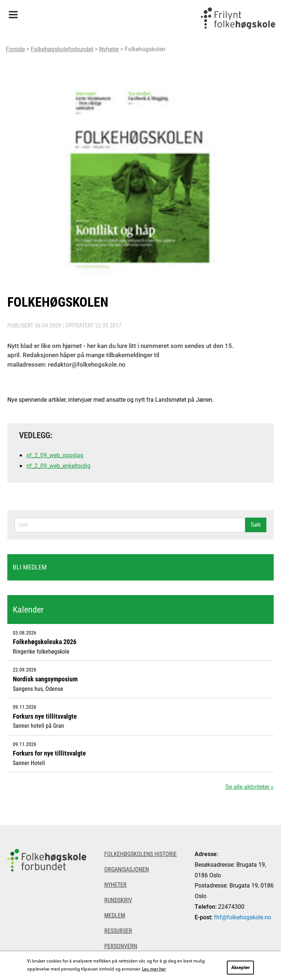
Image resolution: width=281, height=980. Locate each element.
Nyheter (109, 49)
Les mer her (154, 969)
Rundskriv (118, 900)
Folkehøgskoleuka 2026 (45, 642)
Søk (256, 525)
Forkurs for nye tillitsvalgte (49, 753)
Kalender (28, 609)
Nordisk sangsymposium (45, 679)
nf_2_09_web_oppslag (55, 455)
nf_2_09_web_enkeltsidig (58, 466)
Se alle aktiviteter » (250, 786)
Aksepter (240, 967)
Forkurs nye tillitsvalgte (45, 716)
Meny (13, 12)
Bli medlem (30, 567)
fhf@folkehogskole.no (243, 917)
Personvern (121, 946)
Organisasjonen (127, 869)
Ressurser (118, 930)
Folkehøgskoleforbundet (62, 49)
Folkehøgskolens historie (140, 854)
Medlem (115, 915)
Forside (15, 49)
